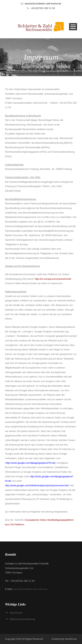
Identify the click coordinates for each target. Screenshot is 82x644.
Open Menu (73, 27)
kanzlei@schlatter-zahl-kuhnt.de (43, 4)
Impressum (16, 613)
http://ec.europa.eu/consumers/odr (53, 279)
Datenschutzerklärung (22, 619)
